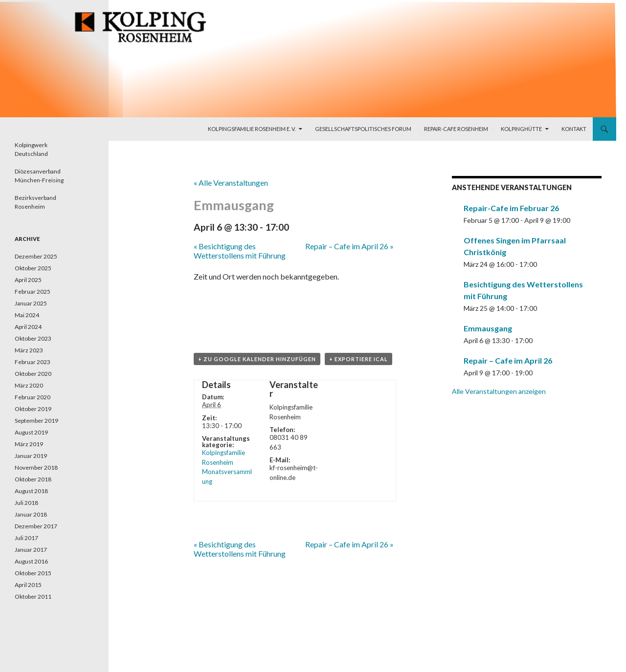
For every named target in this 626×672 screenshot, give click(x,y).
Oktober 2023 (33, 338)
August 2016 (31, 561)
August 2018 (31, 491)
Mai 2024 (27, 315)
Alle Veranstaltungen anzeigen (499, 391)
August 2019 (31, 432)
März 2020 (29, 385)
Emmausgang (488, 328)
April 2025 (28, 280)
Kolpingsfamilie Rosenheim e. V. (252, 129)
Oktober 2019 (33, 409)
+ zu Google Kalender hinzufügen (257, 359)
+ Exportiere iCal (358, 359)
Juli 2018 (26, 503)
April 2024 (28, 327)
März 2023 (29, 350)
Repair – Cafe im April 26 (349, 246)
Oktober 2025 (33, 268)
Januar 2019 (31, 456)
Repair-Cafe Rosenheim (456, 129)
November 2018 (36, 467)
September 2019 (36, 421)
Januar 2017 (31, 550)
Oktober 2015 (33, 573)
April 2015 (28, 585)
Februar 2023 (33, 362)
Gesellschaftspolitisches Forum (363, 129)
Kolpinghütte (521, 129)
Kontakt (574, 129)
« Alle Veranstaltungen (231, 183)
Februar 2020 (33, 397)
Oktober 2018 (33, 479)
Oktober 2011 (33, 596)
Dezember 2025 (36, 256)
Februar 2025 (33, 292)
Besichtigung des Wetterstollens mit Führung (240, 251)
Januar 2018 (31, 514)
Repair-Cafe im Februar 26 (511, 208)
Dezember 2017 (36, 526)
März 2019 (29, 444)
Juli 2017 (26, 538)
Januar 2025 (31, 303)
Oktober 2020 (33, 374)
